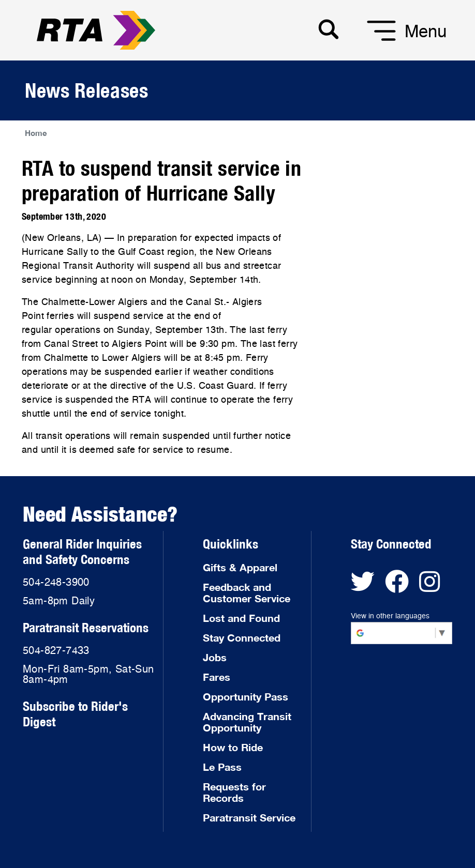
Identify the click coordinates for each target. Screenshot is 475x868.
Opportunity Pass (246, 696)
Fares (217, 677)
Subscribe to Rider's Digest (75, 714)
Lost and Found (241, 618)
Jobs (215, 657)
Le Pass (222, 767)
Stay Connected (242, 637)
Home (36, 133)
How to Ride (233, 747)
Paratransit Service (249, 817)
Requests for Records (234, 792)
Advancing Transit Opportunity (247, 722)
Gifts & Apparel (240, 567)
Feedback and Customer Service (247, 592)
